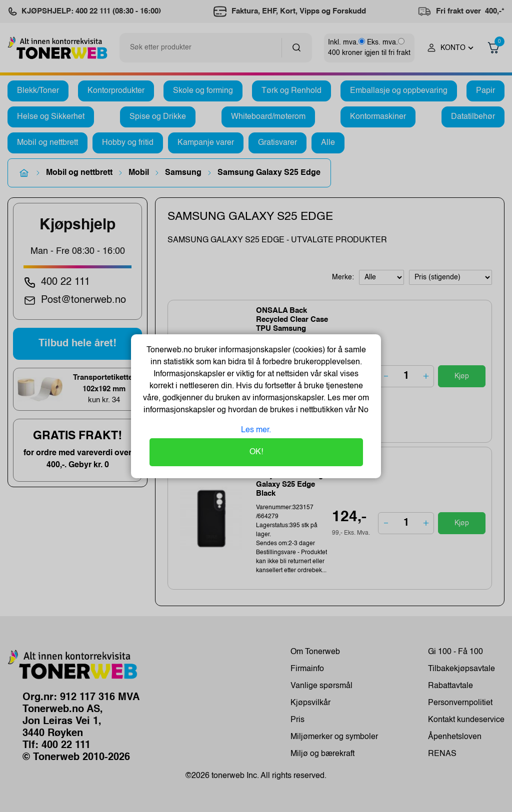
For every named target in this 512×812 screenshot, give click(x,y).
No (362, 410)
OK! (256, 452)
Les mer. (256, 430)
